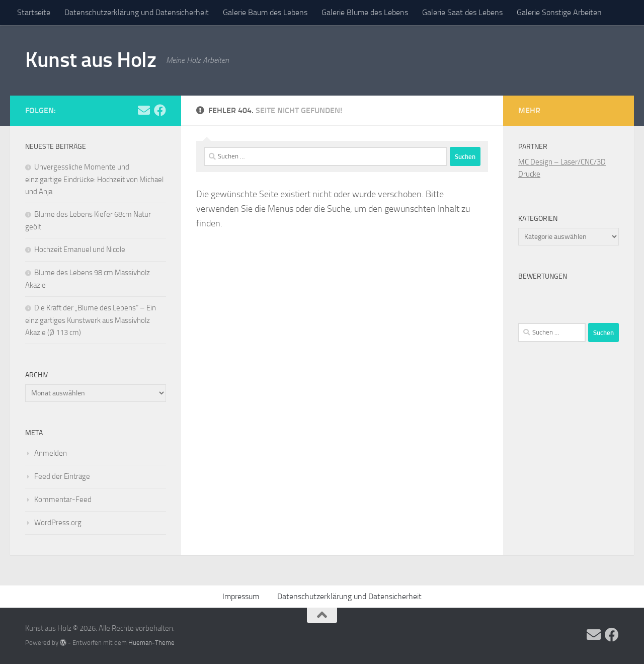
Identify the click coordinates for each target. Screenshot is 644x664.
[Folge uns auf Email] (144, 110)
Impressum (241, 596)
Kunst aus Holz (91, 60)
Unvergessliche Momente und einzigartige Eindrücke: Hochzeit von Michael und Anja (94, 179)
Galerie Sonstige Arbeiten (559, 12)
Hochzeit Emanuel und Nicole (80, 250)
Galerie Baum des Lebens (265, 12)
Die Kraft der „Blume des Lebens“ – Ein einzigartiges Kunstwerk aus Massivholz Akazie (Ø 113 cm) (91, 320)
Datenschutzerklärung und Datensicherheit (137, 12)
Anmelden (51, 453)
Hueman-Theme (151, 643)
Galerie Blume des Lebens (365, 12)
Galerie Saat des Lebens (462, 12)
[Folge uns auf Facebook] (160, 110)
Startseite (34, 12)
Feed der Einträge (62, 476)
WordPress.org (58, 523)
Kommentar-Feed (63, 500)
